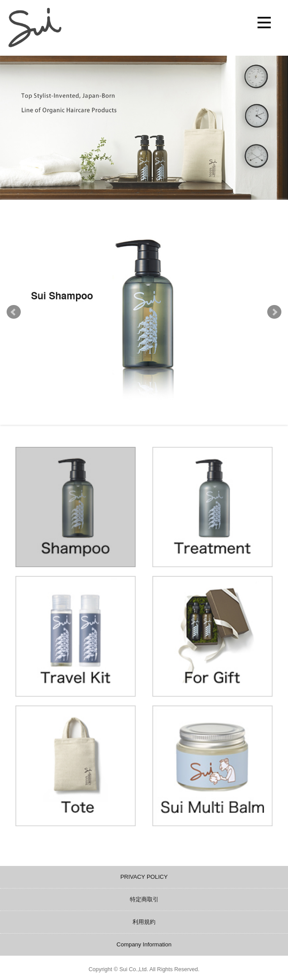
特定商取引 (144, 899)
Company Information (144, 944)
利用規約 (144, 922)
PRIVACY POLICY (144, 877)
